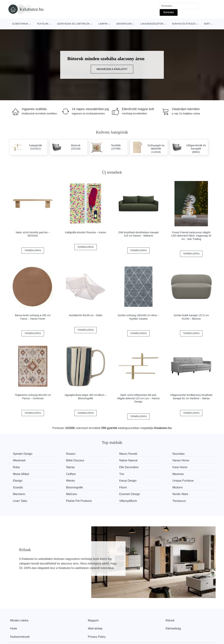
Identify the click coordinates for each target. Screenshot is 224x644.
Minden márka (19, 620)
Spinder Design (23, 454)
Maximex (178, 474)
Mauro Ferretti (128, 454)
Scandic (18, 487)
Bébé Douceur (75, 460)
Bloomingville (74, 487)
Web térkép (95, 629)
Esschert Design (130, 494)
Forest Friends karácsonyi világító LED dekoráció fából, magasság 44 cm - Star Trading (191, 236)
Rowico (71, 454)
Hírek (14, 629)
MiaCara (71, 494)
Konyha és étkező (184, 24)
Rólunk (170, 620)
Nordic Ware (180, 494)
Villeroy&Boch (128, 501)
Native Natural (128, 460)
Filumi (123, 487)
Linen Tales (20, 501)
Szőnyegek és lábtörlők (73, 24)
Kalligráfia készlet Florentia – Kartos (86, 232)
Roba (16, 467)
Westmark (19, 460)
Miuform (178, 487)
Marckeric (19, 494)
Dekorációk (124, 24)
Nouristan (178, 454)
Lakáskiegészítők (152, 24)
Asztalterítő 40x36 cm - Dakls (86, 315)
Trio (122, 474)
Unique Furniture (183, 481)
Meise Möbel (21, 474)
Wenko (71, 481)
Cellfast (71, 474)
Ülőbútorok (20, 24)
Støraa (70, 467)
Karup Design (128, 481)
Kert (207, 24)
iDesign (18, 481)
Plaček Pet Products (79, 501)
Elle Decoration (129, 467)
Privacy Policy (97, 637)
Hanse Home (181, 460)
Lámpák (103, 24)
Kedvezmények (20, 637)
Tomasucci (179, 501)
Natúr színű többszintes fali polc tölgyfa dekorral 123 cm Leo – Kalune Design (138, 398)
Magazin (93, 620)
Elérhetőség (173, 629)
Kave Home (180, 467)
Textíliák (43, 24)
